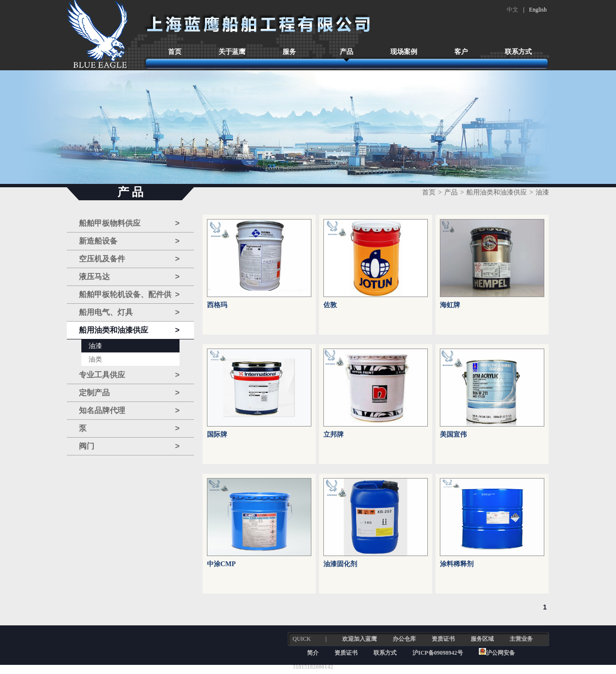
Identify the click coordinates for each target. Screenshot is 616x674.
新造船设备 (129, 241)
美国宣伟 (453, 434)
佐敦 (330, 305)
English (538, 10)
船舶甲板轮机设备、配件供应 (129, 295)
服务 (289, 52)
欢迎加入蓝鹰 (359, 639)
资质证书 (443, 639)
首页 (175, 52)
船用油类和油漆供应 (129, 330)
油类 (95, 359)
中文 (513, 10)
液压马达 (129, 277)
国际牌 (217, 434)
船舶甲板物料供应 (129, 223)
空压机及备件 (129, 259)
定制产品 (129, 393)
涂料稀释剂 (457, 564)
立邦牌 (334, 434)
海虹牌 (450, 305)
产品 (346, 52)
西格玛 (217, 305)
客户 (461, 52)
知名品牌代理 (129, 411)
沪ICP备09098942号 (438, 653)
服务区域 (482, 639)
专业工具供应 (129, 375)
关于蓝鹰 (232, 52)
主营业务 (521, 639)
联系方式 (518, 52)
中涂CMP (221, 564)
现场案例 (404, 52)
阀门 (129, 446)
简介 (313, 653)
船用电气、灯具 (129, 312)
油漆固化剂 (340, 564)
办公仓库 (404, 639)
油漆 (95, 346)
